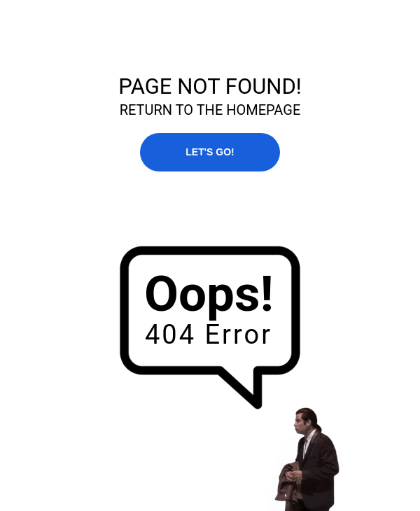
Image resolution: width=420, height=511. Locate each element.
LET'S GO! (210, 152)
